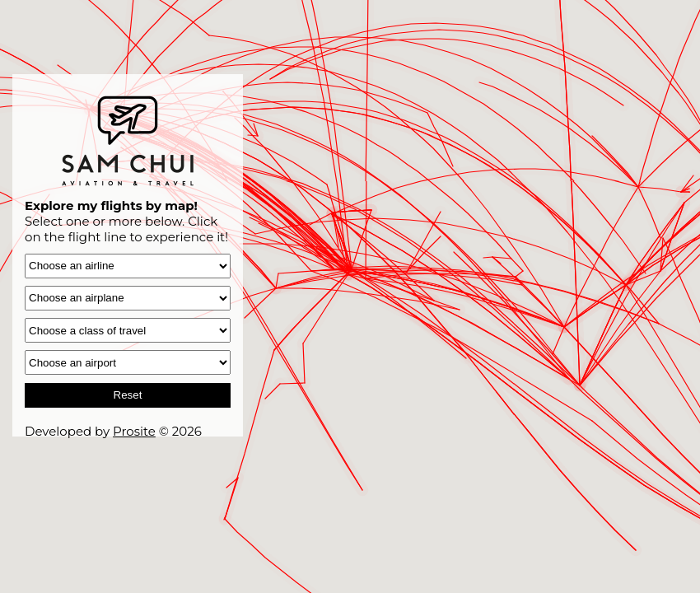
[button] (238, 462)
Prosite (134, 431)
